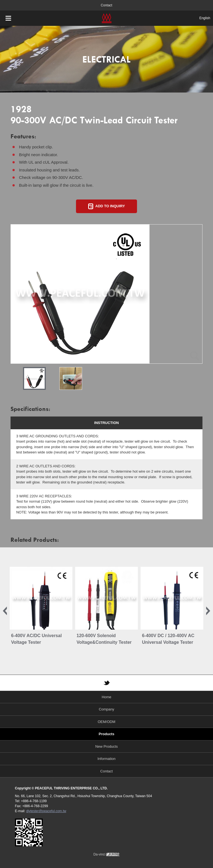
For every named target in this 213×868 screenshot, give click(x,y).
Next (208, 611)
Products (106, 734)
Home (107, 697)
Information (106, 759)
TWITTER (106, 683)
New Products (107, 746)
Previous (5, 611)
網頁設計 (113, 854)
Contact (106, 5)
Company (106, 709)
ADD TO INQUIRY (110, 206)
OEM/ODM (106, 722)
